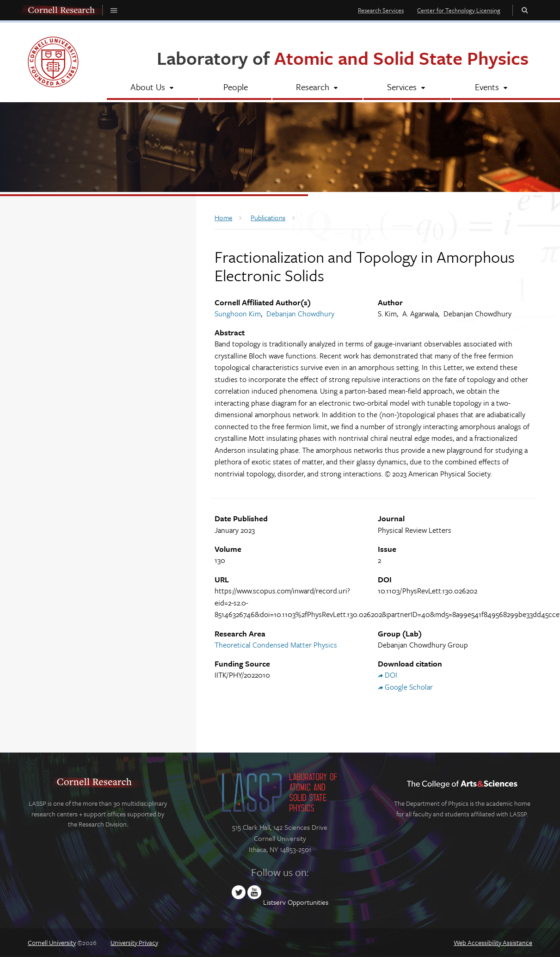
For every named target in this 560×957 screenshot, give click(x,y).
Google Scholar (409, 687)
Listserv (274, 902)
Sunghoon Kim (238, 314)
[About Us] (153, 88)
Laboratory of (343, 58)
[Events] (492, 88)
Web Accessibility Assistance (493, 942)
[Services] (407, 88)
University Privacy (134, 942)
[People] (235, 88)
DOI (391, 675)
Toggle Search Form (525, 10)
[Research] (317, 88)
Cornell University (52, 942)
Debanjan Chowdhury (300, 314)
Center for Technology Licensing (459, 10)
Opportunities (308, 902)
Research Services (381, 10)
